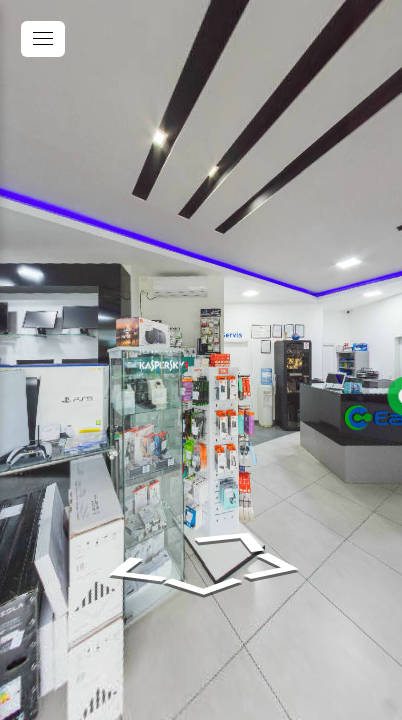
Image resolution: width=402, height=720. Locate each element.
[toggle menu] (43, 39)
